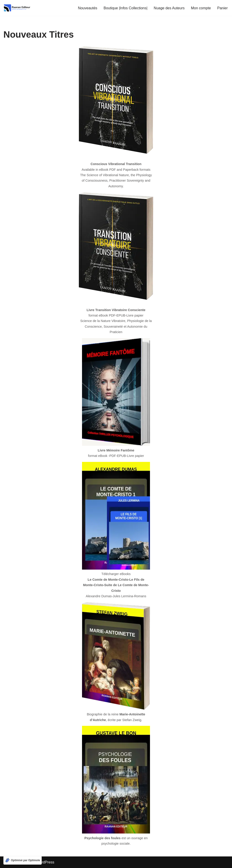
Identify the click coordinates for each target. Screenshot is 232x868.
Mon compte (201, 8)
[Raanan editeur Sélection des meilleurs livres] (17, 8)
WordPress (45, 862)
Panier (222, 8)
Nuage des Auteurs (169, 8)
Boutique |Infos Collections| (125, 8)
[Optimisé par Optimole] (23, 860)
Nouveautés (88, 8)
